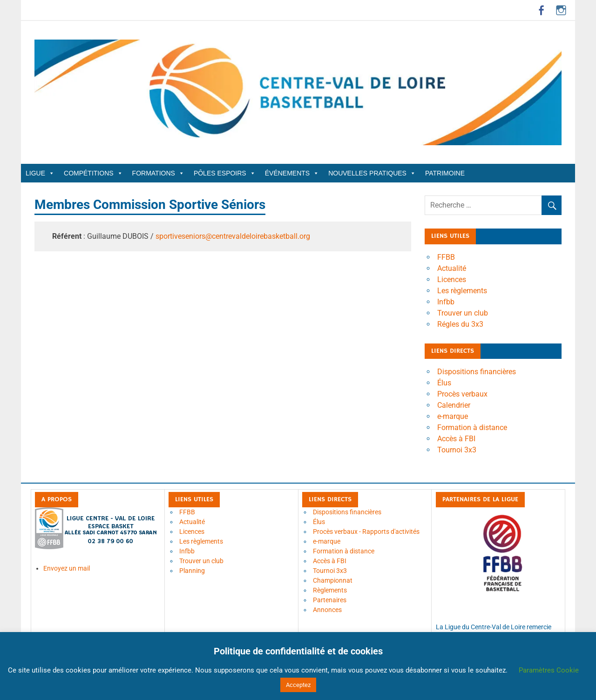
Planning (192, 571)
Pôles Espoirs (225, 173)
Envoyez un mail (67, 568)
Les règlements (462, 291)
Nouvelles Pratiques (372, 173)
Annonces (327, 610)
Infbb (446, 302)
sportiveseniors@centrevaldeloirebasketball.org (233, 236)
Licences (452, 279)
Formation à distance (472, 427)
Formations (158, 173)
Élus (444, 383)
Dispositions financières (477, 372)
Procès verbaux (462, 394)
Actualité (452, 268)
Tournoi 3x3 (457, 450)
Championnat (333, 580)
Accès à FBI (456, 439)
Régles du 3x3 (460, 324)
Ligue (40, 173)
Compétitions (93, 173)
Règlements (330, 590)
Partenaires (330, 600)
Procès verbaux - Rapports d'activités (366, 532)
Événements (292, 173)
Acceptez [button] (298, 685)
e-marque (453, 416)
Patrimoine (445, 173)
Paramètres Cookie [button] (549, 670)
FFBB (446, 257)
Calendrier (454, 405)
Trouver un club (463, 313)
